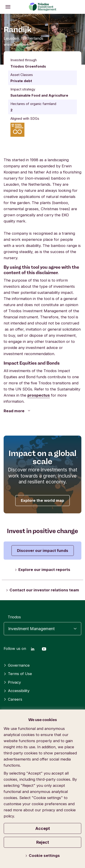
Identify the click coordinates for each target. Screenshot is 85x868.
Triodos (14, 617)
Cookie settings (43, 856)
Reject (43, 842)
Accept (43, 828)
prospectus (39, 395)
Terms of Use (18, 674)
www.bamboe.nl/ (19, 44)
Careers (13, 699)
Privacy (12, 682)
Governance (17, 665)
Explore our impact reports (43, 570)
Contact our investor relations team (43, 590)
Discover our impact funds (43, 551)
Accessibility (17, 691)
